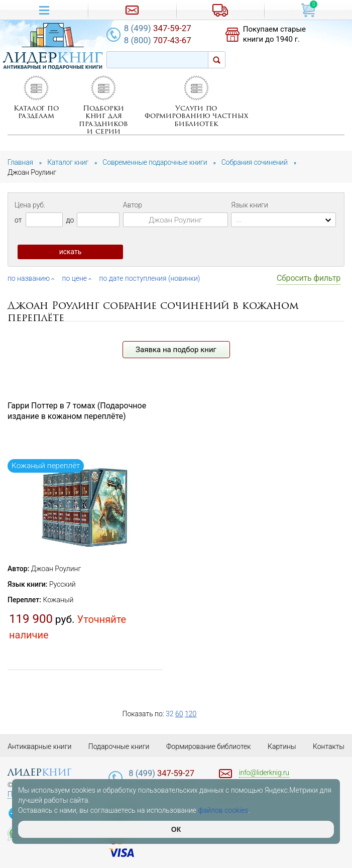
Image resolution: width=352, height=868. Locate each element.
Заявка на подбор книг (176, 350)
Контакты (329, 746)
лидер (39, 772)
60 (179, 714)
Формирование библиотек (209, 746)
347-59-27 (158, 28)
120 (191, 714)
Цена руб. (30, 205)
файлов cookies (223, 810)
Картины (282, 746)
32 (170, 714)
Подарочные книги (119, 746)
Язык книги (250, 205)
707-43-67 (158, 40)
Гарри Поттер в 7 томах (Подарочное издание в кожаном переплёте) (77, 411)
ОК (176, 829)
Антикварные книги (39, 746)
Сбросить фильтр (309, 278)
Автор (133, 205)
